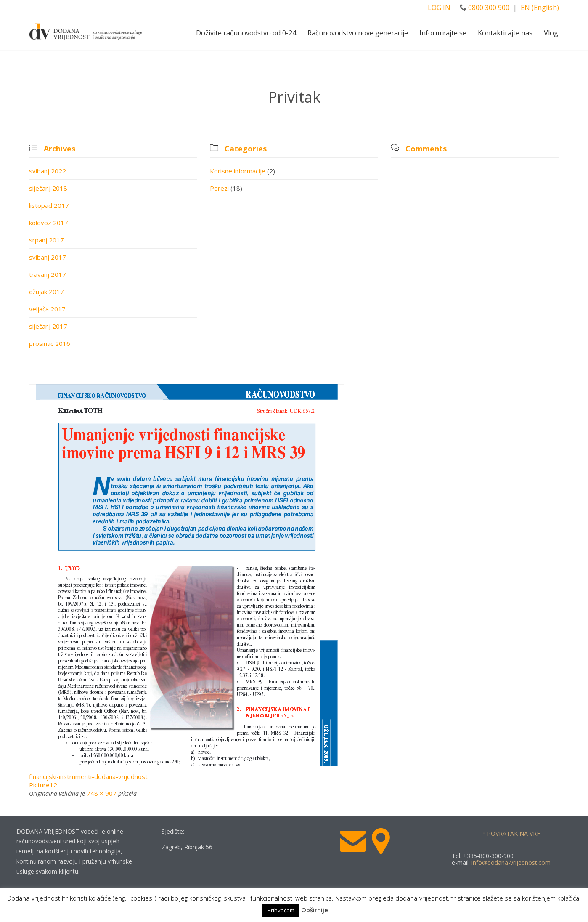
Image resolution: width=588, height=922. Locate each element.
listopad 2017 (49, 205)
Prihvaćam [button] (281, 910)
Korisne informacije (238, 171)
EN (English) (540, 8)
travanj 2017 (48, 274)
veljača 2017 (47, 309)
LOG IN (440, 8)
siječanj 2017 (48, 326)
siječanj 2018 (48, 188)
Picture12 (43, 785)
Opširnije (315, 910)
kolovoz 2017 (49, 223)
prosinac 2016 (50, 343)
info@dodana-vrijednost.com (511, 862)
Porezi (219, 188)
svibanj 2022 (48, 171)
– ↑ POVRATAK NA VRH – (512, 833)
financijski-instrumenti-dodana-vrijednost (88, 776)
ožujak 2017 (46, 292)
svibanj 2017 (48, 257)
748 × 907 (102, 793)
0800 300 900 (485, 8)
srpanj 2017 (46, 240)
